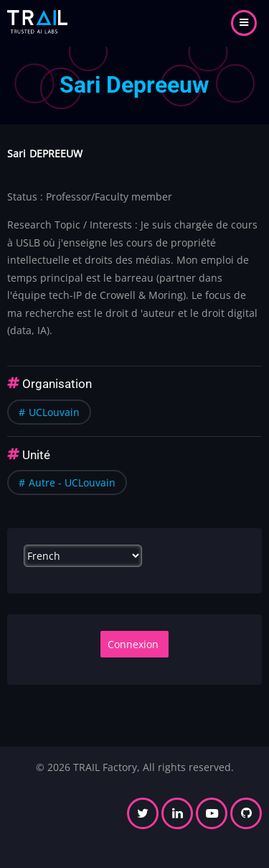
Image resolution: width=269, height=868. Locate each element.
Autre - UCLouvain (72, 483)
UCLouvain (54, 412)
